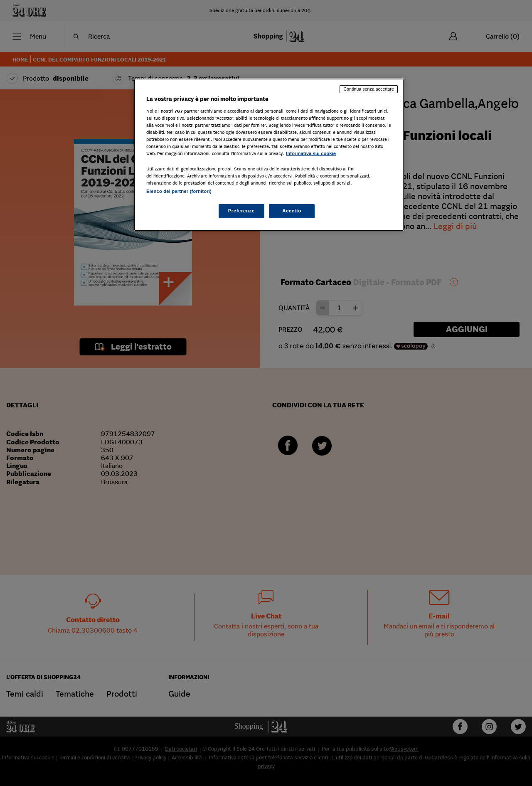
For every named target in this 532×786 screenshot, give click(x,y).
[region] (269, 155)
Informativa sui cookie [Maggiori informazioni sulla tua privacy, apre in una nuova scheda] (311, 153)
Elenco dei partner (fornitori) (179, 191)
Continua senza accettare (369, 89)
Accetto (292, 211)
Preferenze (241, 211)
